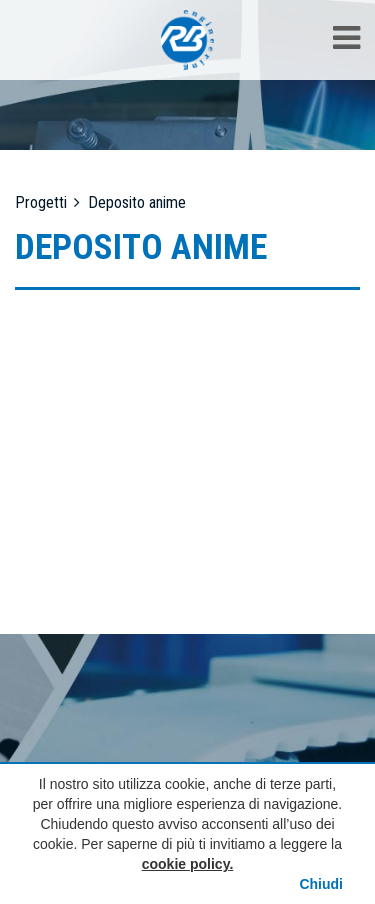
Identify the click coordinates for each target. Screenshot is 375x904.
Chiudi (321, 884)
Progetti (41, 202)
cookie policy (186, 864)
